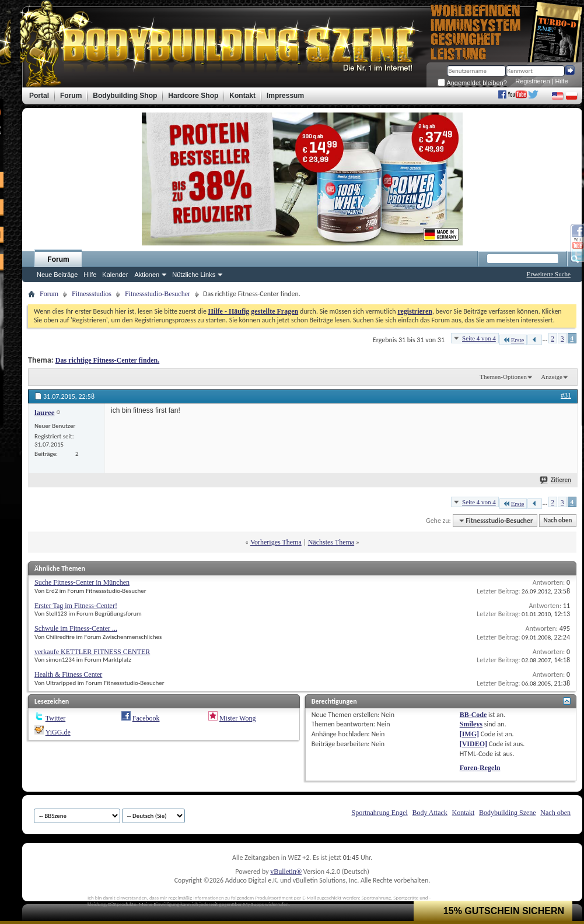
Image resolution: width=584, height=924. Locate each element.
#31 (566, 395)
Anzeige (552, 377)
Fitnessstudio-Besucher (158, 294)
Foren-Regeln (480, 768)
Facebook (146, 718)
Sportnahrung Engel (379, 813)
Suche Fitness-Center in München (82, 582)
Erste (513, 340)
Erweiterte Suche (549, 274)
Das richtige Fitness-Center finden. (107, 360)
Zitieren (556, 480)
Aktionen (147, 275)
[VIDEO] (473, 744)
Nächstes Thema (331, 542)
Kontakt (464, 813)
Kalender (115, 275)
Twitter (55, 718)
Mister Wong (237, 718)
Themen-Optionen (503, 377)
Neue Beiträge (57, 275)
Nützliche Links (194, 275)
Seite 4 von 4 (479, 338)
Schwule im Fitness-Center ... (76, 628)
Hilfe (562, 81)
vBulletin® (286, 872)
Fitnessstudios (92, 294)
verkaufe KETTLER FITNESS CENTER (92, 652)
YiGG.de (58, 732)
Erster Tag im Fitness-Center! (76, 606)
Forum (58, 259)
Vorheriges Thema (276, 542)
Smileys (471, 724)
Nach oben (557, 521)
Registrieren (532, 81)
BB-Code (473, 715)
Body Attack (430, 813)
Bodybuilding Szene (508, 813)
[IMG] (469, 734)
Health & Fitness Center (68, 674)
